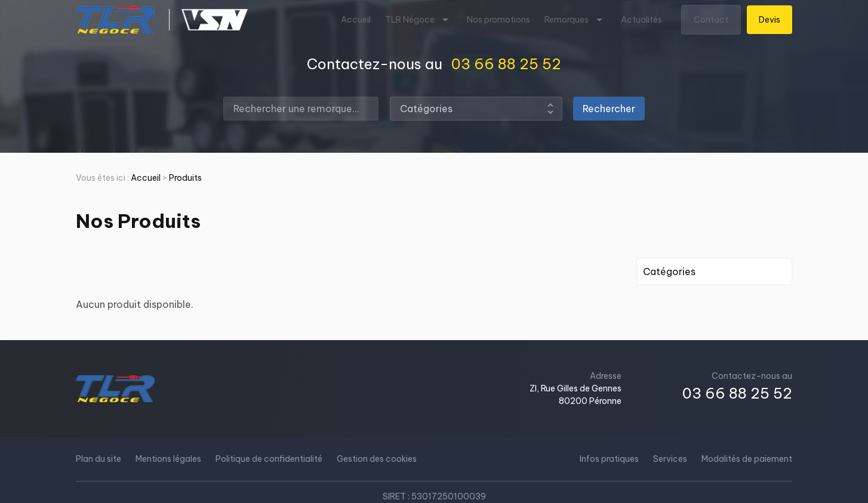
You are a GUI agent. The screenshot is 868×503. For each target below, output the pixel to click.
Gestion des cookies (377, 459)
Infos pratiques (609, 459)
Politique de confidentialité (269, 459)
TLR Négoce (410, 20)
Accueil (356, 20)
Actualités (641, 20)
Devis (769, 20)
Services (670, 459)
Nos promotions (498, 20)
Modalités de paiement (747, 459)
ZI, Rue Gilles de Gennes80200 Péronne (575, 395)
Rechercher (609, 109)
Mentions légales (168, 459)
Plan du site (99, 459)
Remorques (567, 20)
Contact (711, 20)
